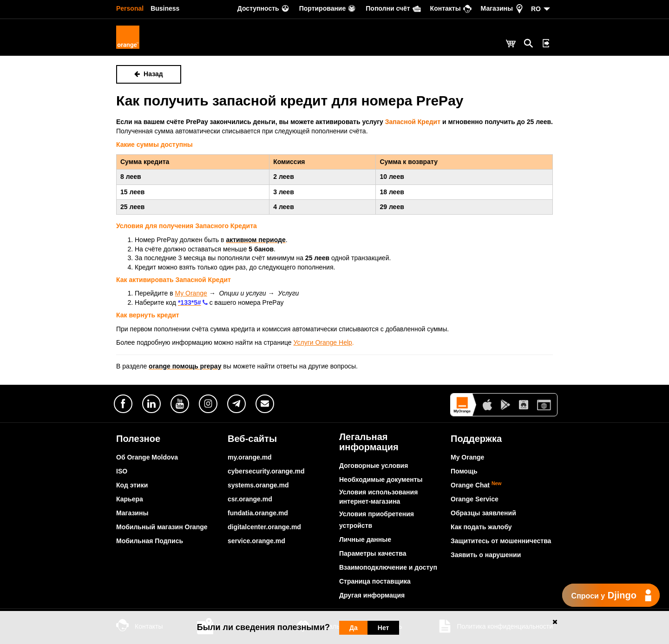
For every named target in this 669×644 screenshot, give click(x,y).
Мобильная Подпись (150, 541)
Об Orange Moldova (147, 457)
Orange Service (475, 499)
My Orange (467, 457)
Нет (384, 628)
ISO (122, 471)
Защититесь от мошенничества (501, 541)
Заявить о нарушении (486, 555)
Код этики (132, 485)
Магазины (132, 513)
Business (165, 8)
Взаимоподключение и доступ (388, 567)
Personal (130, 8)
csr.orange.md (250, 499)
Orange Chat (476, 485)
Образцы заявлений (483, 513)
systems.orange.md (258, 485)
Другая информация (372, 595)
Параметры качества (373, 553)
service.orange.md (256, 541)
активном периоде (256, 240)
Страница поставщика (375, 581)
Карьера (130, 499)
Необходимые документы (381, 480)
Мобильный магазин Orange (162, 527)
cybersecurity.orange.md (266, 471)
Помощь (464, 471)
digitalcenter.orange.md (264, 527)
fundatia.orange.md (258, 513)
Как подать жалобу (481, 527)
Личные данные (365, 539)
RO (536, 9)
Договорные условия (374, 466)
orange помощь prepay (185, 366)
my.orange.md (250, 457)
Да (354, 628)
